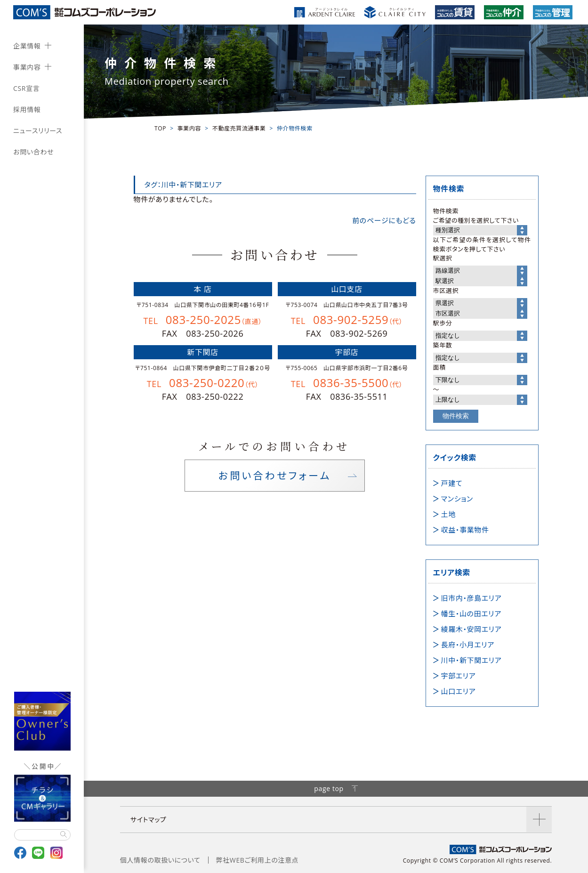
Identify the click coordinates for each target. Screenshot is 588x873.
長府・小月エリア (468, 645)
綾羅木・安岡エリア (471, 629)
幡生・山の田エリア (471, 614)
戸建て (452, 483)
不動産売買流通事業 (239, 128)
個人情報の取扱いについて (160, 860)
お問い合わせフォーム (274, 477)
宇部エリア (459, 676)
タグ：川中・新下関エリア (183, 185)
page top (336, 788)
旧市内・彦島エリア (471, 598)
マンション (457, 499)
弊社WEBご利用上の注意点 (258, 860)
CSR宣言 (26, 88)
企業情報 (27, 46)
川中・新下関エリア (471, 660)
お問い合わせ (33, 152)
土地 (448, 514)
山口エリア (459, 691)
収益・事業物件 (465, 530)
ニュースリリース (38, 131)
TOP (160, 128)
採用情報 (27, 109)
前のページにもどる (384, 220)
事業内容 (27, 67)
